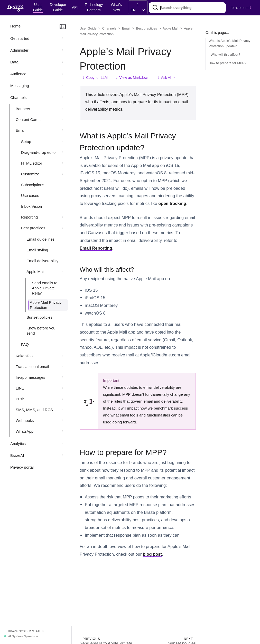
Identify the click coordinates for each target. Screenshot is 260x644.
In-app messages (30, 377)
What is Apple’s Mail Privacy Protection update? (229, 43)
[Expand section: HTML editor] (63, 163)
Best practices (33, 228)
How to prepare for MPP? (227, 63)
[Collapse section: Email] (63, 130)
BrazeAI (17, 455)
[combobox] (187, 8)
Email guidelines (40, 239)
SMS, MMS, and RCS (34, 410)
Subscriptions (33, 185)
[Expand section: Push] (63, 399)
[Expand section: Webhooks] (63, 421)
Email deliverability (42, 261)
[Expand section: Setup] (63, 142)
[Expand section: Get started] (63, 39)
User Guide (88, 28)
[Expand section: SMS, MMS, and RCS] (63, 410)
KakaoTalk (25, 356)
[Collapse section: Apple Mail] (63, 272)
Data (14, 62)
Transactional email (32, 367)
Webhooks (25, 420)
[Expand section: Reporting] (63, 217)
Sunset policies (39, 317)
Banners (23, 109)
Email (21, 130)
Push (20, 399)
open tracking (172, 203)
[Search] (155, 8)
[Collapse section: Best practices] (63, 228)
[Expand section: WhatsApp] (63, 431)
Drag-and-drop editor (39, 152)
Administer (19, 50)
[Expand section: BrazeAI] (63, 456)
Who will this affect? (225, 55)
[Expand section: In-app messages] (63, 377)
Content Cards (28, 120)
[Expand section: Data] (63, 62)
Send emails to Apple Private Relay (45, 288)
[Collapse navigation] (63, 27)
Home (15, 26)
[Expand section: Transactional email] (63, 367)
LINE (20, 388)
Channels (18, 97)
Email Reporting (96, 248)
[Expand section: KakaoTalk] (63, 356)
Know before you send (41, 331)
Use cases (30, 196)
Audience (18, 74)
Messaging (20, 86)
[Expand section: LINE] (63, 388)
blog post (152, 554)
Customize (30, 174)
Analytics (18, 444)
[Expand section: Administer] (63, 50)
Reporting (29, 217)
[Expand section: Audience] (63, 74)
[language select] (138, 10)
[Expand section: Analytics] (63, 444)
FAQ (25, 344)
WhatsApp (25, 431)
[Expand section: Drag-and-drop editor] (63, 153)
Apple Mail (35, 272)
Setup (26, 142)
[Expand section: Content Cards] (63, 120)
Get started (20, 38)
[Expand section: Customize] (63, 174)
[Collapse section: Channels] (63, 98)
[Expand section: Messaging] (63, 86)
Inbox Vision (31, 206)
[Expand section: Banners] (63, 109)
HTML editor (32, 163)
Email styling (37, 250)
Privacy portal (22, 467)
